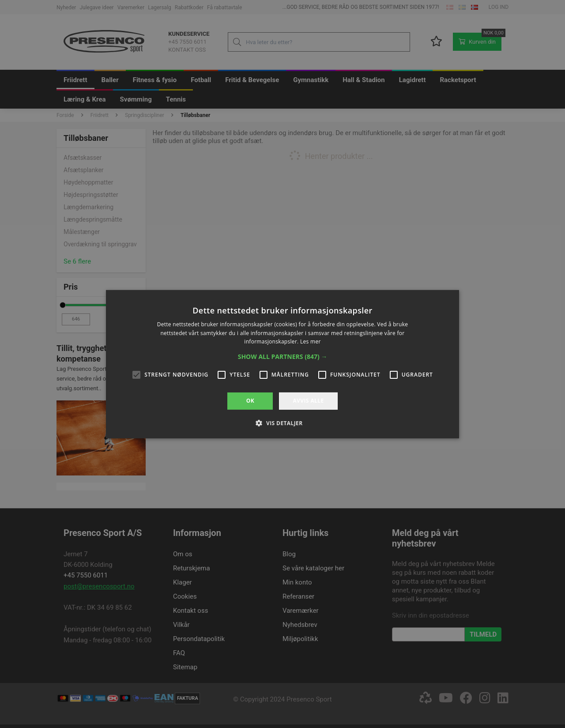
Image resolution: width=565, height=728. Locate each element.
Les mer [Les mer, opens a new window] (311, 341)
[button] (283, 357)
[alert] (282, 364)
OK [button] (250, 401)
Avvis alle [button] (308, 401)
